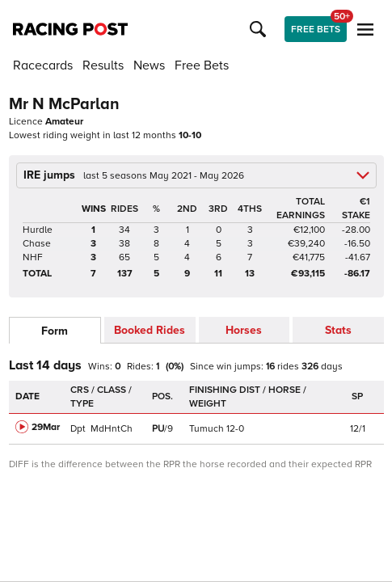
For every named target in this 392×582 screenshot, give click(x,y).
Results (103, 65)
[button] (260, 29)
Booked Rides (150, 330)
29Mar (46, 427)
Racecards (43, 65)
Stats (338, 330)
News (149, 65)
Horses (244, 330)
